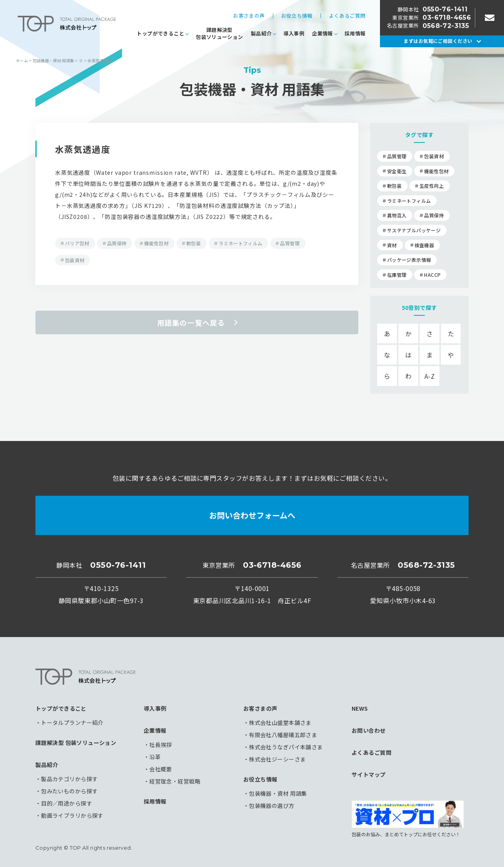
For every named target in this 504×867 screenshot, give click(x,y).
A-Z (430, 376)
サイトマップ (369, 774)
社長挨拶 (161, 745)
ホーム (22, 60)
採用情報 (355, 33)
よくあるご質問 (347, 16)
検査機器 (424, 245)
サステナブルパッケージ (414, 230)
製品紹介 (261, 33)
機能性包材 (156, 243)
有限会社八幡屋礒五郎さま (283, 735)
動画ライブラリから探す (72, 815)
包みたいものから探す (69, 791)
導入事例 (294, 33)
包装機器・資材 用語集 (278, 793)
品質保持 (117, 243)
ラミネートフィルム (240, 243)
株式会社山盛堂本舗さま (280, 722)
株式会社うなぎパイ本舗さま (286, 747)
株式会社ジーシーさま (277, 759)
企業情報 (322, 33)
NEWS (360, 708)
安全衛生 (397, 171)
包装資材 (75, 260)
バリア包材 (77, 243)
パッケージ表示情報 (409, 260)
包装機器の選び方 (271, 806)
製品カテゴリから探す (69, 779)
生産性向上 (432, 186)
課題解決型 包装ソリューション (76, 743)
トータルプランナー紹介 (72, 722)
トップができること (160, 33)
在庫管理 (397, 275)
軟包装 (194, 243)
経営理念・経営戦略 (175, 781)
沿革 (155, 757)
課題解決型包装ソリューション (219, 33)
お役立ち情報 (297, 16)
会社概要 (161, 769)
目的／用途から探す (67, 803)
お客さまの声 (249, 16)
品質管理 (290, 243)
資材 (392, 245)
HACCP (432, 275)
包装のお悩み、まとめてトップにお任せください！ (408, 819)
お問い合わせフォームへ (252, 515)
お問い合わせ (369, 730)
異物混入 (397, 215)
